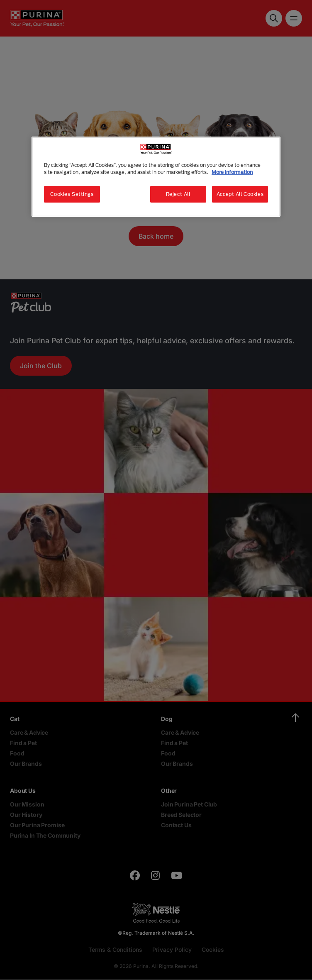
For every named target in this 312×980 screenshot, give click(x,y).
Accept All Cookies (240, 194)
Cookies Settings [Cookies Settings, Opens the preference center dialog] (72, 194)
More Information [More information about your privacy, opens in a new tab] (232, 172)
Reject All (178, 194)
